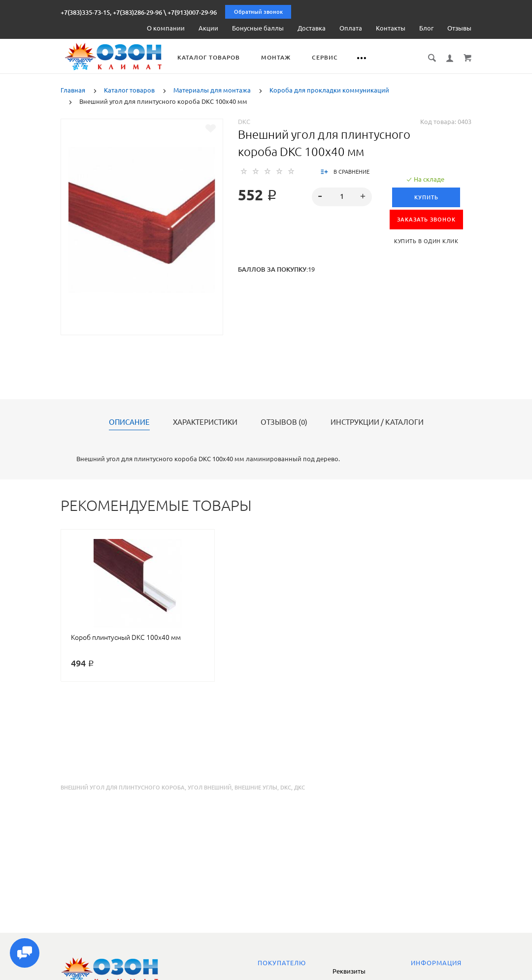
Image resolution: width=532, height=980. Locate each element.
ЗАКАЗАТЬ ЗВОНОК (426, 220)
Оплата (351, 28)
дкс (299, 788)
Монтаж (287, 57)
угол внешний (210, 788)
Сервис (336, 57)
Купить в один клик (426, 241)
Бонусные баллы (258, 28)
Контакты (391, 28)
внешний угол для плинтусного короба (123, 788)
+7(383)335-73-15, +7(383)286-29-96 (111, 12)
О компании (166, 28)
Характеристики (205, 422)
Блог (426, 28)
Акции (208, 28)
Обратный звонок (258, 12)
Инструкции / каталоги (377, 422)
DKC (244, 122)
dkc (286, 788)
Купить (426, 197)
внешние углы (256, 788)
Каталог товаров (220, 57)
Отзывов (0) (284, 422)
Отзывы (459, 28)
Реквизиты (349, 971)
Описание (129, 422)
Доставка (312, 28)
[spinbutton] (342, 197)
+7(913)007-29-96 (192, 12)
